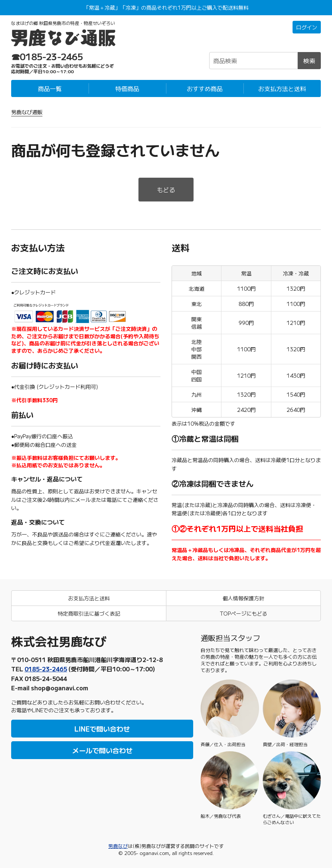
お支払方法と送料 (282, 88)
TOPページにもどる (243, 613)
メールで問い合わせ (102, 750)
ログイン (307, 27)
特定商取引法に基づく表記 (89, 613)
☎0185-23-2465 (47, 56)
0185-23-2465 (46, 669)
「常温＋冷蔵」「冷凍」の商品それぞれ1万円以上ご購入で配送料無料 (166, 7)
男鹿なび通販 (27, 112)
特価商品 (127, 88)
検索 (309, 61)
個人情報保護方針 (243, 598)
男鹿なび (118, 846)
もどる (166, 190)
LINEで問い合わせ (102, 729)
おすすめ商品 (205, 88)
